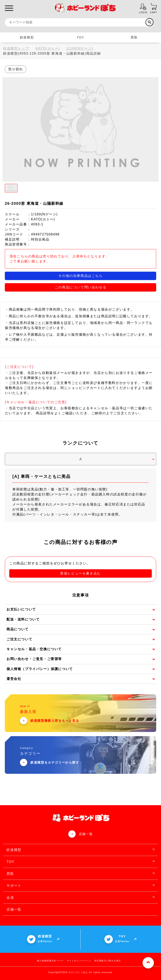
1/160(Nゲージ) (80, 48)
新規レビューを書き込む (80, 573)
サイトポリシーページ (79, 960)
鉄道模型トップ (16, 48)
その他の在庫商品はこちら (80, 276)
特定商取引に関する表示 (108, 960)
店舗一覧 (86, 834)
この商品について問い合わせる (80, 287)
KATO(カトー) (48, 48)
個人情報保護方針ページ (50, 960)
